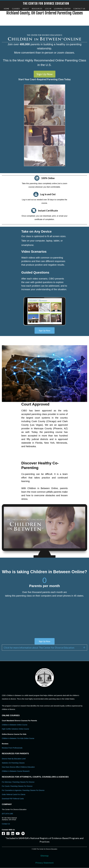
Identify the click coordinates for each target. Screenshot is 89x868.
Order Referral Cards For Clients (14, 794)
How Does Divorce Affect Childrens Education (18, 767)
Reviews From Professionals (12, 748)
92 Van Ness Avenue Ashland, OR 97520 (9, 819)
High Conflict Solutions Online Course (15, 729)
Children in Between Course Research (16, 771)
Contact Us (6, 824)
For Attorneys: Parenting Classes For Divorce (18, 782)
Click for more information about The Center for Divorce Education (39, 648)
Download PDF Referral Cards (13, 799)
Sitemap (44, 856)
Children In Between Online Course (15, 725)
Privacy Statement (44, 863)
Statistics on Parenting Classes (13, 763)
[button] (45, 74)
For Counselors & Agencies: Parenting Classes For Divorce (23, 790)
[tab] (44, 648)
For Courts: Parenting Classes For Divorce (17, 786)
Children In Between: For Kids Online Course (18, 738)
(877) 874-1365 (7, 814)
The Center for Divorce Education (46, 4)
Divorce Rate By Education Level (14, 759)
